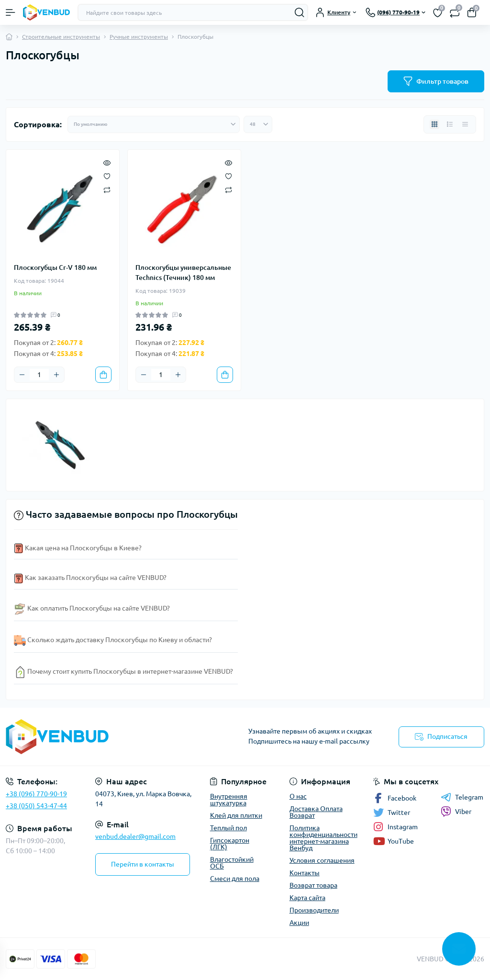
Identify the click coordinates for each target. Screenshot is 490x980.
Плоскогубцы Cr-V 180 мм (55, 267)
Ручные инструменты (139, 37)
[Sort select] (154, 124)
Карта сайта (307, 898)
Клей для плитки (236, 815)
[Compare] (107, 189)
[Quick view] (107, 162)
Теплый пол (228, 828)
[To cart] (103, 375)
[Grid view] (434, 124)
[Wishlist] (107, 176)
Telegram (462, 797)
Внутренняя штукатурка (229, 800)
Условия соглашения (322, 860)
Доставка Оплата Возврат (316, 812)
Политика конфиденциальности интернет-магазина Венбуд (323, 838)
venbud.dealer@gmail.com (135, 836)
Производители (314, 910)
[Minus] (22, 375)
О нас (298, 796)
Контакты (305, 873)
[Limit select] (258, 124)
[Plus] (56, 375)
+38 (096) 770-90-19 (36, 794)
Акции (299, 923)
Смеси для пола (235, 879)
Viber (456, 812)
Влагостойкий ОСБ (232, 863)
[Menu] (11, 12)
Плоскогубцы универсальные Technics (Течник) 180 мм (183, 273)
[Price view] (465, 124)
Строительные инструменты (61, 37)
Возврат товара (313, 885)
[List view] (450, 124)
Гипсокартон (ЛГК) (230, 844)
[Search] (300, 12)
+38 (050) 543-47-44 (36, 806)
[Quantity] (39, 375)
